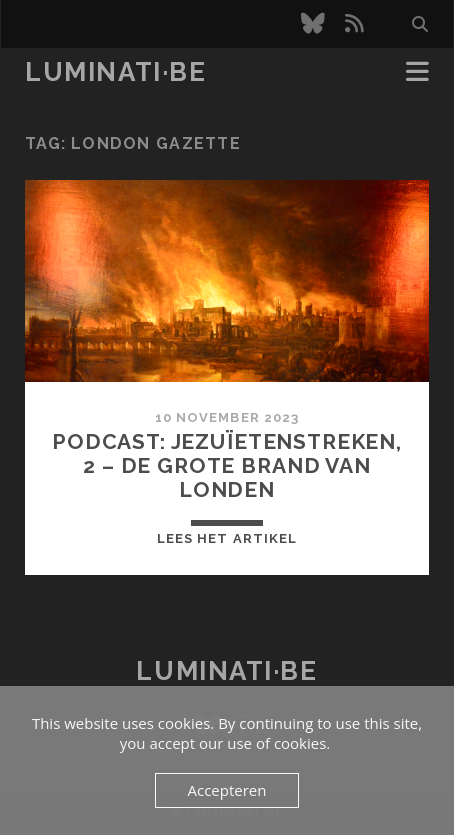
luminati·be (115, 72)
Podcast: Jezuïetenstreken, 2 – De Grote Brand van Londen (227, 465)
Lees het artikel (227, 538)
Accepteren (227, 790)
